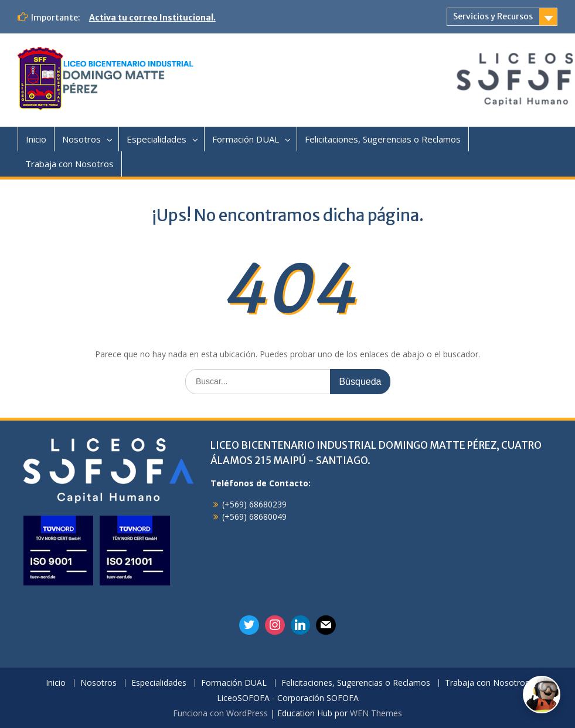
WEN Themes (376, 713)
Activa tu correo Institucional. (152, 18)
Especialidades (156, 139)
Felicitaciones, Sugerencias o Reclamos (383, 139)
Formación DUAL (246, 139)
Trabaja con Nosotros (69, 164)
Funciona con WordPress (220, 713)
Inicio (36, 139)
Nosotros (81, 139)
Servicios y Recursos (493, 16)
